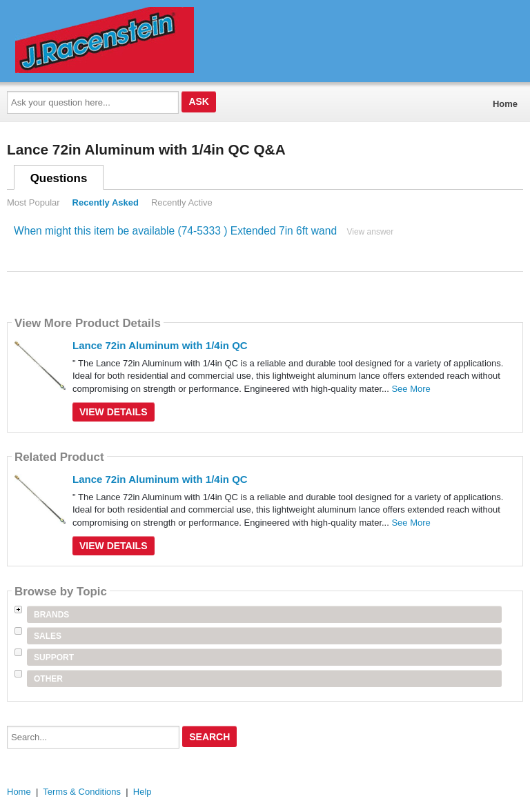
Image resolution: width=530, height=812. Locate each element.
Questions (59, 178)
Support (54, 657)
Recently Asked (106, 202)
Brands (51, 615)
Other (48, 679)
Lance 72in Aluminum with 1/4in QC (160, 345)
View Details (114, 412)
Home (505, 104)
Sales (48, 636)
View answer (370, 232)
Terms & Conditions (82, 792)
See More (411, 389)
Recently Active (182, 202)
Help (143, 792)
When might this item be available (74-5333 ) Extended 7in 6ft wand (175, 231)
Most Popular (33, 202)
